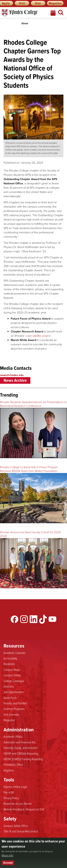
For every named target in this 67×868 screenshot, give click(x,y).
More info (7, 855)
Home (25, 23)
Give (38, 3)
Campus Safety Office (16, 826)
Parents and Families (15, 703)
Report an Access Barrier (18, 804)
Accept (8, 863)
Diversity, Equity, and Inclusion (21, 748)
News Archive (15, 380)
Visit (22, 3)
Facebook (15, 619)
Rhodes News (23, 13)
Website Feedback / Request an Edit (24, 809)
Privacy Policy (11, 798)
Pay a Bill (9, 792)
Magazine (55, 3)
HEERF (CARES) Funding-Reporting (23, 759)
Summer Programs (14, 709)
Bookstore (9, 664)
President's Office (13, 765)
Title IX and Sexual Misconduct (21, 831)
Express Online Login (15, 787)
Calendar (53, 13)
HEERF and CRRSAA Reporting (21, 754)
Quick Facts (10, 698)
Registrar (9, 770)
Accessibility (10, 658)
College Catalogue (14, 681)
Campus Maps (12, 670)
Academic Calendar (15, 653)
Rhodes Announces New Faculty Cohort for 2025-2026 (31, 534)
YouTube (52, 619)
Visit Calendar (11, 715)
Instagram (24, 619)
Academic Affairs (13, 737)
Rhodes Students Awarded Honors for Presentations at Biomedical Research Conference (33, 404)
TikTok (43, 619)
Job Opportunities (13, 692)
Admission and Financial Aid (19, 742)
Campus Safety (12, 675)
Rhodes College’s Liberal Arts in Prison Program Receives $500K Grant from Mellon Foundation (29, 469)
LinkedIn (33, 619)
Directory (9, 686)
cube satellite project (38, 336)
